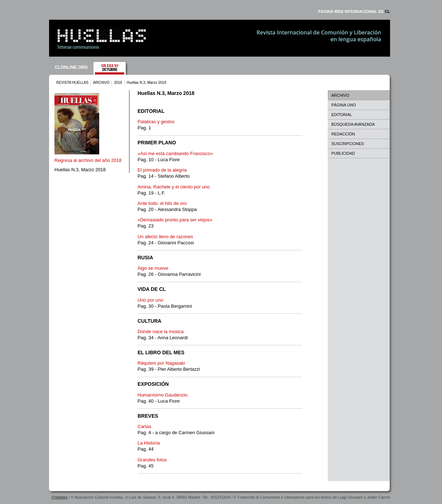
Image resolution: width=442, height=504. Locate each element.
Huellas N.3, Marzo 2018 (80, 170)
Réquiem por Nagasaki (161, 363)
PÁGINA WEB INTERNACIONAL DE (354, 11)
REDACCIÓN (343, 134)
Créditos (60, 497)
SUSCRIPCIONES (348, 144)
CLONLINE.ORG (71, 67)
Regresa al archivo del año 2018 (88, 160)
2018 (118, 83)
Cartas (144, 426)
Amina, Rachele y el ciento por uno (174, 187)
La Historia (149, 443)
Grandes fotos (152, 460)
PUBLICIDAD (343, 153)
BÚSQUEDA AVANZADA (353, 124)
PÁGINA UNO (343, 105)
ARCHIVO (101, 83)
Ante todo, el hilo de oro (162, 203)
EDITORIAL (342, 115)
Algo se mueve (153, 268)
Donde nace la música (161, 332)
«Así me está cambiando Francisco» (175, 153)
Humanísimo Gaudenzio (162, 395)
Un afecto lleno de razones (165, 237)
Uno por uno (150, 300)
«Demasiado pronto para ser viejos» (175, 220)
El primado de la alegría (162, 170)
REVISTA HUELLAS (72, 83)
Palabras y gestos (156, 122)
